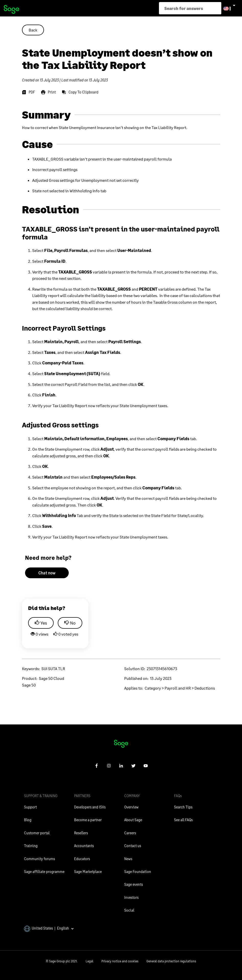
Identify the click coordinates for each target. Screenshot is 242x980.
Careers (130, 833)
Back (33, 30)
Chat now (47, 573)
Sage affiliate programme (44, 872)
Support (30, 807)
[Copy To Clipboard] (80, 92)
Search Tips (183, 807)
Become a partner (88, 820)
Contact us (133, 846)
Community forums (39, 859)
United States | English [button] (49, 928)
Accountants (84, 846)
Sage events (134, 884)
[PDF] (28, 92)
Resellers (81, 833)
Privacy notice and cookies (120, 961)
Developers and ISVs (90, 807)
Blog (28, 820)
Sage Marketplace (88, 872)
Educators (82, 859)
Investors (131, 897)
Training (31, 846)
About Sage (133, 820)
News (128, 859)
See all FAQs (183, 820)
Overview (131, 807)
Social (129, 910)
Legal (89, 961)
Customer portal (37, 833)
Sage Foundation (138, 872)
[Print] (48, 92)
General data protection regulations (171, 961)
